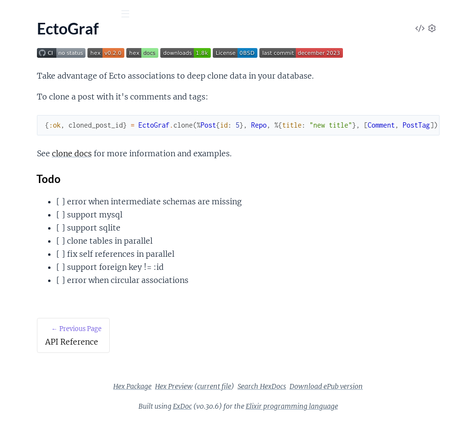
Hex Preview (247, 413)
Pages (21, 68)
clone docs (210, 180)
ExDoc (255, 433)
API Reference (31, 97)
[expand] (136, 98)
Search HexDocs (335, 413)
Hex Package (205, 413)
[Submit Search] (14, 15)
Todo (187, 206)
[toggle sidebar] (132, 15)
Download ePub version (399, 413)
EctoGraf (30, 38)
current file (287, 413)
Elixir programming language (365, 433)
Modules (59, 68)
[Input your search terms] (73, 14)
